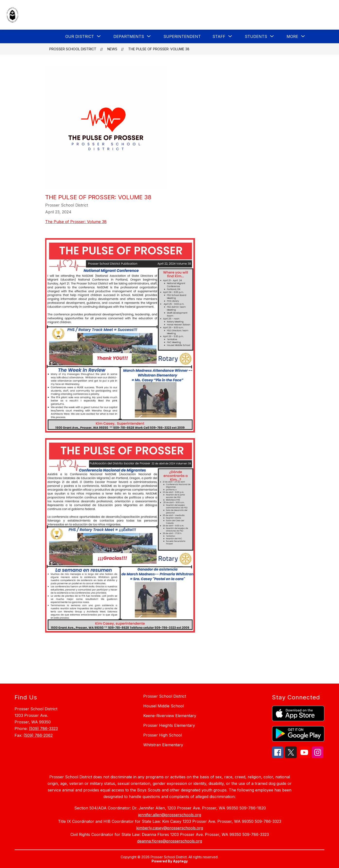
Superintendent (182, 36)
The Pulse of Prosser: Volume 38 (159, 49)
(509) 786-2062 (38, 735)
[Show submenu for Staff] (219, 36)
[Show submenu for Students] (256, 36)
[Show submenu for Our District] (80, 36)
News (112, 49)
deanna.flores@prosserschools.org (170, 841)
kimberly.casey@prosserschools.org (170, 828)
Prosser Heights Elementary (169, 725)
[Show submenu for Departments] (129, 36)
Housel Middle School (164, 706)
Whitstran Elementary (163, 745)
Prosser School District (73, 49)
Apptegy (180, 861)
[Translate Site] (301, 15)
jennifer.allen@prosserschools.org (170, 815)
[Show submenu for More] (292, 36)
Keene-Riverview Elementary (170, 716)
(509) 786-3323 (43, 729)
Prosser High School (163, 735)
